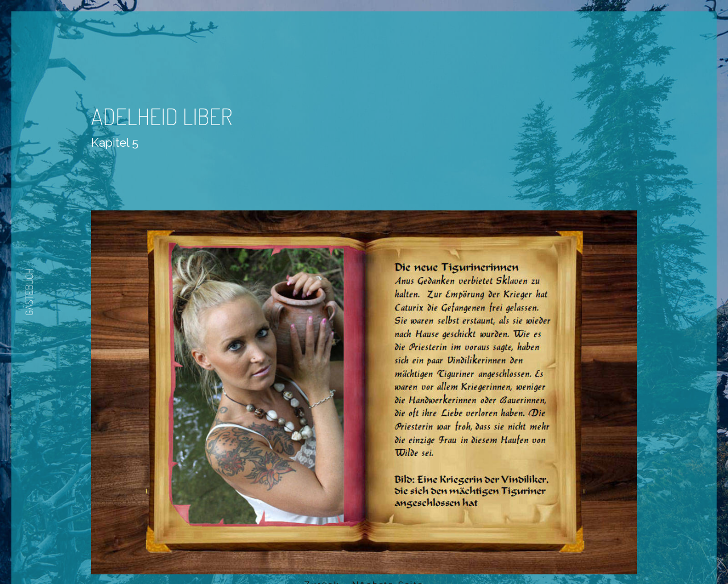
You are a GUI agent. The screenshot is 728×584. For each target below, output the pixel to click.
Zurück (330, 517)
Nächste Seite (396, 517)
